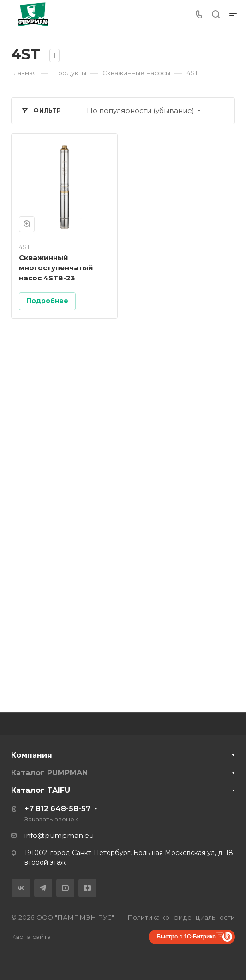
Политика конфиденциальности (181, 917)
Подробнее (47, 301)
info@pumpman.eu (59, 836)
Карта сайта (31, 937)
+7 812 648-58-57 (57, 809)
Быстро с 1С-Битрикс (186, 937)
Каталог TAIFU (41, 790)
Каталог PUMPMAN (49, 773)
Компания (32, 755)
